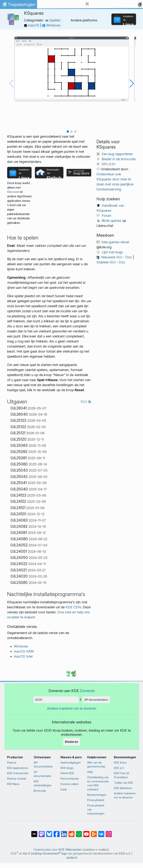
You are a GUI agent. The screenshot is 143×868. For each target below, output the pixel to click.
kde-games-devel (115, 242)
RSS (86, 402)
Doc (129, 257)
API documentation (96, 700)
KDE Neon (13, 784)
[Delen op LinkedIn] (64, 832)
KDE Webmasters (70, 850)
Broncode (40, 791)
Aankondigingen (71, 763)
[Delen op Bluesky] (49, 832)
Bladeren (72, 742)
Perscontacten (70, 779)
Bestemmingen (97, 795)
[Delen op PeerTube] (94, 832)
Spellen (53, 20)
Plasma (12, 763)
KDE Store (120, 763)
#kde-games (111, 221)
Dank (64, 789)
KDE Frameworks (18, 773)
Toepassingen (18, 5)
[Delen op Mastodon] (42, 832)
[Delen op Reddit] (71, 832)
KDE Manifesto (123, 788)
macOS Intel (23, 656)
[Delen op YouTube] (86, 832)
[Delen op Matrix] (34, 832)
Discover (13, 192)
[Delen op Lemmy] (79, 832)
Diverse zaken (70, 784)
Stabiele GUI (106, 262)
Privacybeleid (96, 800)
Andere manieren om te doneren (72, 708)
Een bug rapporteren (117, 154)
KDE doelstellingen (43, 783)
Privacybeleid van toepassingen (96, 809)
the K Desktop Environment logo (45, 854)
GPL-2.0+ (109, 164)
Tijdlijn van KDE (124, 783)
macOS (32, 25)
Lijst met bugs (112, 252)
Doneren (87, 691)
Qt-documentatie (42, 774)
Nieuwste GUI (112, 257)
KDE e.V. (119, 768)
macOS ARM (24, 651)
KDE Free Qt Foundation (122, 775)
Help (90, 772)
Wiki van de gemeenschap (96, 765)
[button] (68, 132)
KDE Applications (18, 768)
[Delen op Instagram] (109, 832)
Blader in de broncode (119, 159)
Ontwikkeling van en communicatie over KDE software (98, 783)
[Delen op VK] (101, 832)
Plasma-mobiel (17, 779)
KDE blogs (67, 768)
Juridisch (72, 858)
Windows (51, 25)
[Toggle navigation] (87, 4)
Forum (107, 216)
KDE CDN (73, 607)
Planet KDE (67, 773)
